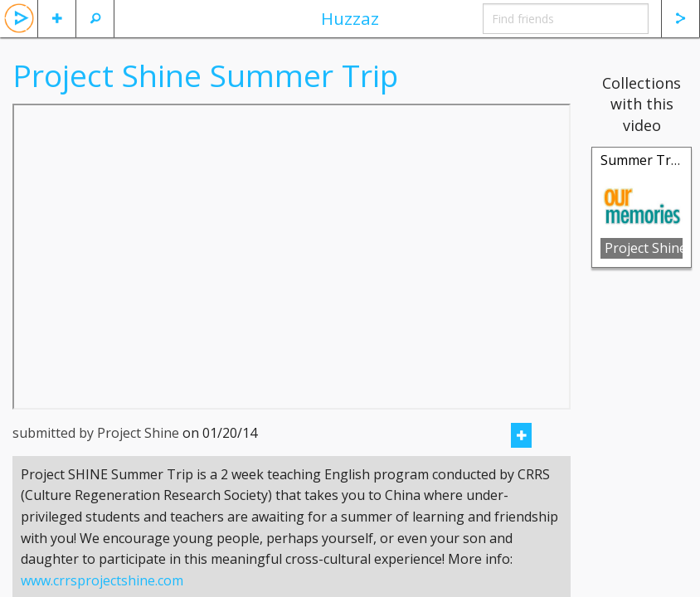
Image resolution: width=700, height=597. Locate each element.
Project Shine (644, 248)
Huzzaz (350, 18)
